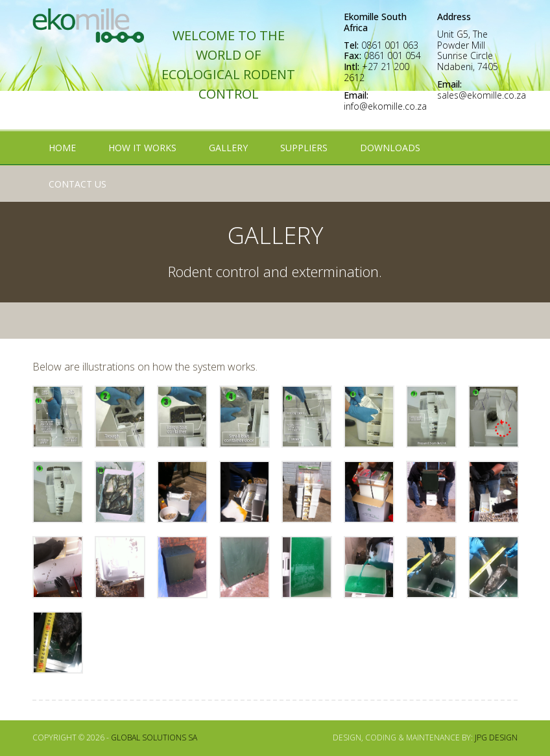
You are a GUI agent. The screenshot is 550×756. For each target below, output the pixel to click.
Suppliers (304, 148)
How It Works (142, 148)
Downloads (390, 148)
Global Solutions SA (154, 738)
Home (62, 148)
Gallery (228, 148)
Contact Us (78, 184)
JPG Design (496, 738)
